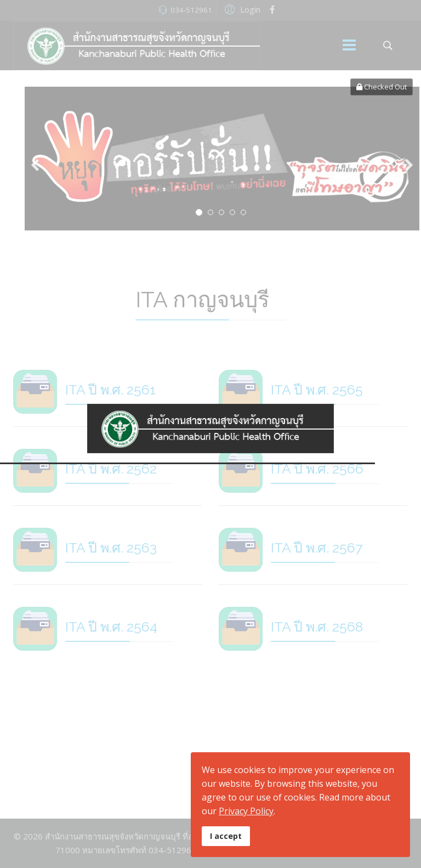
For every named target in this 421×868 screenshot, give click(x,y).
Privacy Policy (246, 811)
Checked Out (382, 87)
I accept (226, 836)
